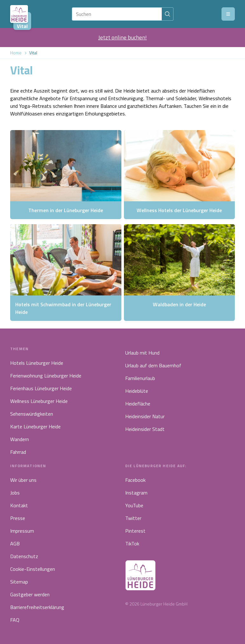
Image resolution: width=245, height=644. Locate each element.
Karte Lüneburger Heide (35, 426)
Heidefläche (138, 404)
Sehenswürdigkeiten (32, 414)
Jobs (15, 493)
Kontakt (19, 505)
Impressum (22, 531)
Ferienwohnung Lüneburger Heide (46, 376)
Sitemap (19, 582)
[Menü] (228, 14)
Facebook (135, 480)
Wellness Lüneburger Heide (39, 401)
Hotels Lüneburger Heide (37, 363)
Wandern (20, 439)
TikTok (132, 544)
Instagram (136, 493)
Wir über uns (23, 480)
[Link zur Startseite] (19, 14)
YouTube (134, 505)
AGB (15, 544)
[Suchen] (117, 14)
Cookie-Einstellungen (33, 569)
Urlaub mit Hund (142, 353)
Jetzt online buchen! (122, 37)
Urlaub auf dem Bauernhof (153, 365)
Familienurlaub (140, 378)
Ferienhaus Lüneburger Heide (41, 388)
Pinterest (135, 531)
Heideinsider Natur (145, 416)
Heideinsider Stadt (145, 429)
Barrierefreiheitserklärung (37, 607)
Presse (18, 518)
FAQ (15, 620)
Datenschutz (24, 556)
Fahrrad (18, 452)
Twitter (133, 518)
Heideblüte (137, 391)
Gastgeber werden (30, 594)
